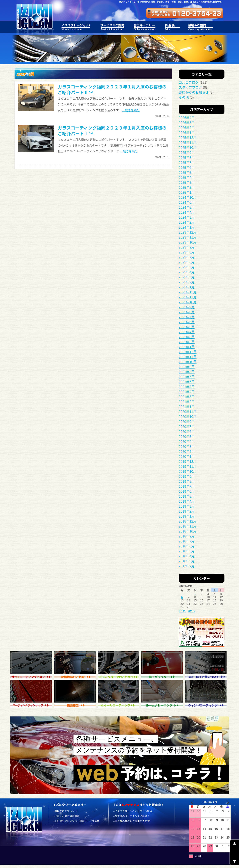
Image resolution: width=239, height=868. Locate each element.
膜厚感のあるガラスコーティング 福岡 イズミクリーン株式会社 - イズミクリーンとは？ (77, 27)
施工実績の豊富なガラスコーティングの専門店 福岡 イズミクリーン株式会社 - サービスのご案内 (113, 27)
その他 (184, 97)
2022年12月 (188, 292)
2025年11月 (188, 143)
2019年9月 (187, 477)
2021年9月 (187, 367)
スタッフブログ (190, 88)
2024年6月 (187, 203)
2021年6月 (187, 382)
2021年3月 (187, 397)
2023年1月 (187, 287)
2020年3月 (187, 447)
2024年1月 (187, 227)
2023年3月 (187, 277)
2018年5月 (187, 551)
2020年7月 (187, 427)
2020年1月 (187, 457)
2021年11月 (188, 357)
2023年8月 (187, 252)
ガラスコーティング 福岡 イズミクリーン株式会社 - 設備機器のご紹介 (76, 665)
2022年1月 (187, 347)
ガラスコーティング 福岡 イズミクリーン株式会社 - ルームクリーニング (163, 694)
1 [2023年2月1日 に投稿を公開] (195, 594)
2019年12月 (188, 462)
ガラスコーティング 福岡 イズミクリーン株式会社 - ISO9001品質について (207, 665)
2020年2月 (187, 452)
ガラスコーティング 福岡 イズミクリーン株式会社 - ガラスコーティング (32, 665)
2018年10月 (188, 531)
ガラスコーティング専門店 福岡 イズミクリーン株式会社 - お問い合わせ (185, 13)
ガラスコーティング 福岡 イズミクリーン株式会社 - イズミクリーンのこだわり (119, 665)
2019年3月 (187, 506)
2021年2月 (187, 402)
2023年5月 (187, 267)
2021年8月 (187, 372)
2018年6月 (187, 546)
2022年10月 (188, 302)
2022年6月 (187, 322)
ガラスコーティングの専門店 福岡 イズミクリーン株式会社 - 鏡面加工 (76, 694)
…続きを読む (131, 110)
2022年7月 (187, 317)
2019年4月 (187, 501)
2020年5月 (187, 437)
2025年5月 (187, 173)
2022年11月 (188, 297)
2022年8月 (187, 312)
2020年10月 (188, 417)
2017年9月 (187, 566)
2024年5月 (187, 208)
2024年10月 (188, 198)
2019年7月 (187, 487)
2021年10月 (188, 362)
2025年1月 (187, 193)
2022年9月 (187, 307)
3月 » (192, 611)
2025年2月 (187, 188)
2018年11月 (188, 526)
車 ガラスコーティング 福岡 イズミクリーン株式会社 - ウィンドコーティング (207, 694)
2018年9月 (187, 536)
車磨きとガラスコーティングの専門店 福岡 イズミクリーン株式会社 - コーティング (32, 694)
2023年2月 (187, 282)
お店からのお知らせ (194, 92)
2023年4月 (187, 272)
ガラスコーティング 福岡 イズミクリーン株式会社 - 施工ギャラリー (163, 665)
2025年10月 (188, 148)
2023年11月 (188, 237)
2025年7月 (187, 163)
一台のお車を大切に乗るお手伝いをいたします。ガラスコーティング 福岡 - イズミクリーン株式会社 (34, 18)
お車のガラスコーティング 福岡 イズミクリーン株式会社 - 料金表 (172, 27)
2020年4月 (187, 442)
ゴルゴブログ (189, 83)
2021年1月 (187, 407)
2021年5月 (187, 387)
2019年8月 (187, 482)
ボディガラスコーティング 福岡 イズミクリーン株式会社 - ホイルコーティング (119, 694)
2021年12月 (188, 352)
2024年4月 (187, 212)
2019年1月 (187, 516)
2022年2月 (187, 342)
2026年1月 (187, 133)
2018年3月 (187, 561)
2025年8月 (187, 158)
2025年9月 (187, 153)
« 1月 (182, 611)
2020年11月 (188, 412)
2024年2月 (187, 222)
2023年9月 (187, 247)
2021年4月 (187, 392)
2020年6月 (187, 432)
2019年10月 (188, 472)
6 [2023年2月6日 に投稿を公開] (182, 597)
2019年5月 (187, 496)
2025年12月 (188, 138)
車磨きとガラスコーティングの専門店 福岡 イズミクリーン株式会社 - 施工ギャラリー (145, 27)
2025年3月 (187, 183)
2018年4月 (187, 556)
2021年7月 (187, 377)
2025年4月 (187, 178)
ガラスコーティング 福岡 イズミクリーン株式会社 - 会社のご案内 (199, 27)
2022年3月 (187, 337)
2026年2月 (187, 128)
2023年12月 (188, 232)
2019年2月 (187, 511)
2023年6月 (187, 262)
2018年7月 (187, 541)
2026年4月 (187, 118)
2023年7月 (187, 257)
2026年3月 (187, 123)
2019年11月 (188, 467)
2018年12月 (188, 521)
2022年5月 (187, 327)
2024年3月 (187, 217)
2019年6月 (187, 492)
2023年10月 (188, 242)
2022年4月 (187, 332)
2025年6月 (187, 168)
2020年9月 (187, 422)
